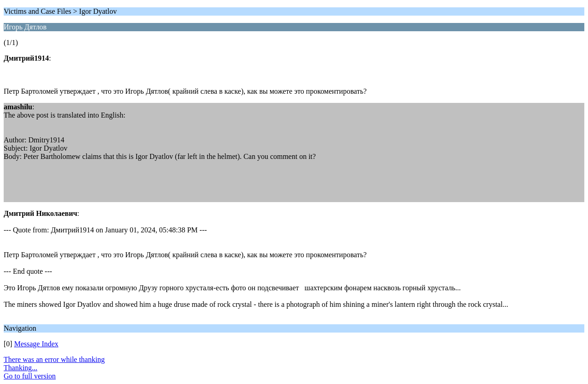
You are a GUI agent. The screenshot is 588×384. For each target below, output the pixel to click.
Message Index (36, 344)
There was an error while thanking (54, 359)
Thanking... (20, 368)
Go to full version (30, 376)
